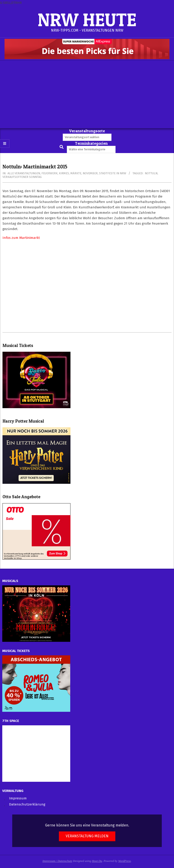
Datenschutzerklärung (27, 804)
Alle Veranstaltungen (24, 173)
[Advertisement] (87, 94)
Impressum (18, 798)
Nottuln (151, 173)
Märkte (76, 173)
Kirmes (64, 173)
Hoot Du (97, 861)
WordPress (125, 861)
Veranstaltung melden (87, 836)
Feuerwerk (50, 173)
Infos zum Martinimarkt (21, 238)
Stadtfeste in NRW (113, 173)
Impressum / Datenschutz (57, 861)
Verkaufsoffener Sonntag (22, 177)
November (90, 173)
